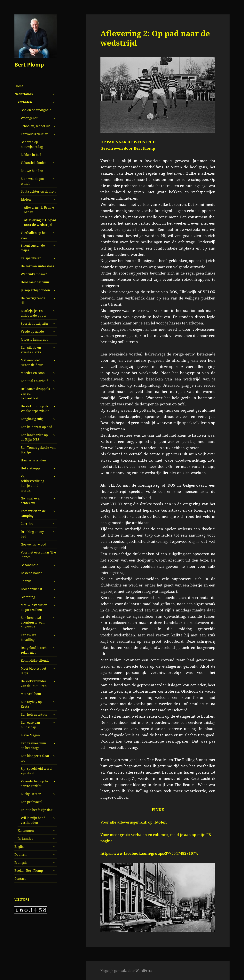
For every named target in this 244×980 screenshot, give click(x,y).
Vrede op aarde (32, 331)
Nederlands (24, 94)
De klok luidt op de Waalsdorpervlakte (35, 409)
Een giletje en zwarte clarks (31, 350)
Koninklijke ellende (35, 660)
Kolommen (26, 831)
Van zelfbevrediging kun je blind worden (32, 483)
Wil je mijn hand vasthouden (33, 820)
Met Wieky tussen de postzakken (34, 607)
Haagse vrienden (33, 460)
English (20, 847)
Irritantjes (25, 839)
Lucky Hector (31, 794)
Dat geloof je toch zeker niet (34, 650)
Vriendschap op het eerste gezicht (35, 784)
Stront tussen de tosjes (33, 248)
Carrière (27, 524)
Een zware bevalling (29, 637)
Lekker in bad (31, 155)
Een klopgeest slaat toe (35, 758)
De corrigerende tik (33, 300)
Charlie (26, 581)
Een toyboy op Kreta (31, 704)
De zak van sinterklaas (37, 266)
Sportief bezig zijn (34, 323)
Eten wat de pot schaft (32, 181)
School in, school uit (35, 126)
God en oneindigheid (36, 110)
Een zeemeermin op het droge (33, 745)
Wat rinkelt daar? (34, 274)
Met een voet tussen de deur (32, 363)
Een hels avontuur (34, 714)
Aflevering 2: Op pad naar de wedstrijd (40, 222)
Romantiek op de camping (33, 513)
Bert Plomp (29, 64)
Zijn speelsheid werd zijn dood (36, 771)
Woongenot (29, 118)
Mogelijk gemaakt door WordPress (126, 971)
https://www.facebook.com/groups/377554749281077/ (149, 853)
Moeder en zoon (33, 373)
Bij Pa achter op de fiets (38, 191)
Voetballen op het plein (34, 235)
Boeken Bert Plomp (29, 871)
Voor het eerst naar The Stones (38, 555)
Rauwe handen (32, 171)
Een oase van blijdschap (30, 725)
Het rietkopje (31, 468)
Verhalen (25, 102)
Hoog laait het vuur (35, 282)
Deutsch (20, 855)
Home (19, 86)
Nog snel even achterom (31, 501)
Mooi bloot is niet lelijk (33, 671)
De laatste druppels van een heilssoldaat (35, 394)
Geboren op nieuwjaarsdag (32, 144)
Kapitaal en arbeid (35, 381)
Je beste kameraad (35, 339)
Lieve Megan (30, 735)
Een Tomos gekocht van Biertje (38, 450)
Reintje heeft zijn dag (37, 810)
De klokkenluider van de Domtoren (34, 683)
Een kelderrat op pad (36, 427)
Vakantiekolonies (33, 163)
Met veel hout (31, 694)
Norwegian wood (33, 544)
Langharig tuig (32, 419)
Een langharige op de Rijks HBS (34, 437)
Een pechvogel (31, 802)
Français (21, 863)
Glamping (28, 597)
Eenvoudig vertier (34, 134)
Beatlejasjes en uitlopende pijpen (34, 313)
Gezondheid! (30, 565)
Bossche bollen (32, 573)
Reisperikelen (31, 258)
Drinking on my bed (32, 534)
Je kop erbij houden (35, 290)
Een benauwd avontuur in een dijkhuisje (33, 622)
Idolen (26, 199)
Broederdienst (31, 589)
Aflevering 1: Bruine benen (39, 210)
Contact (20, 879)
